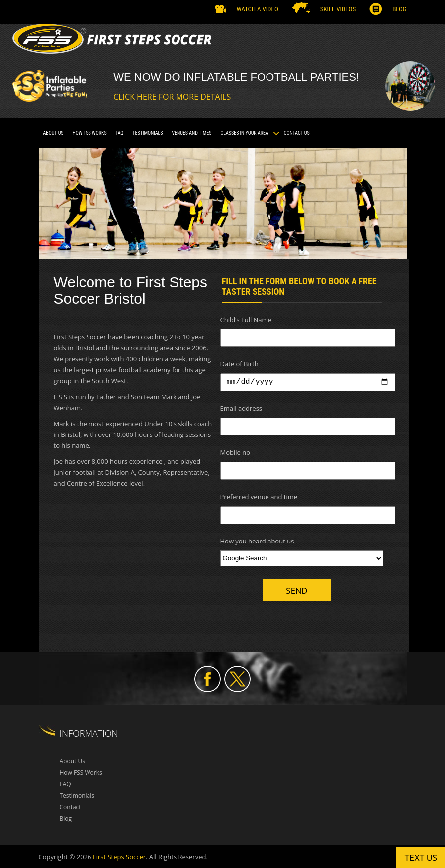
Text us (421, 857)
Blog (399, 9)
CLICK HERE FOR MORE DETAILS (172, 97)
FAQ (120, 133)
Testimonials (77, 796)
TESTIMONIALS (147, 133)
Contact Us (297, 133)
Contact (70, 807)
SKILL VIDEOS (338, 9)
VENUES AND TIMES (191, 133)
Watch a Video (258, 9)
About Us (53, 133)
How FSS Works (89, 133)
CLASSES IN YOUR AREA (245, 133)
